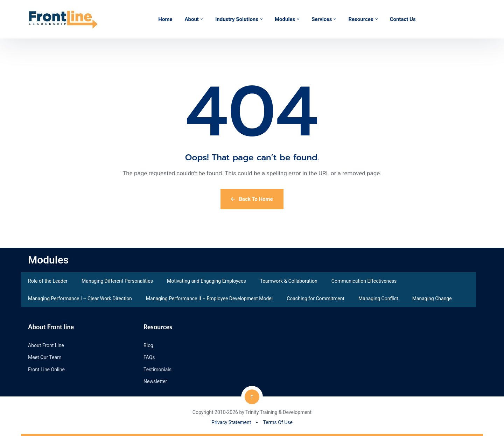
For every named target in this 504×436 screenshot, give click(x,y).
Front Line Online (46, 370)
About (191, 19)
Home (165, 19)
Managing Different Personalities (117, 281)
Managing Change (432, 298)
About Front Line (46, 345)
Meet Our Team (45, 357)
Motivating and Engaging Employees (206, 281)
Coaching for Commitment (316, 298)
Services (322, 19)
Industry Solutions (237, 19)
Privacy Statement (231, 422)
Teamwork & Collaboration (289, 281)
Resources (361, 19)
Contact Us (403, 19)
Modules (285, 19)
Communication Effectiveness (364, 281)
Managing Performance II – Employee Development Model (209, 298)
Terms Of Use (278, 422)
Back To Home (252, 199)
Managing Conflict (378, 298)
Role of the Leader (48, 281)
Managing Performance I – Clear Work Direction (80, 298)
